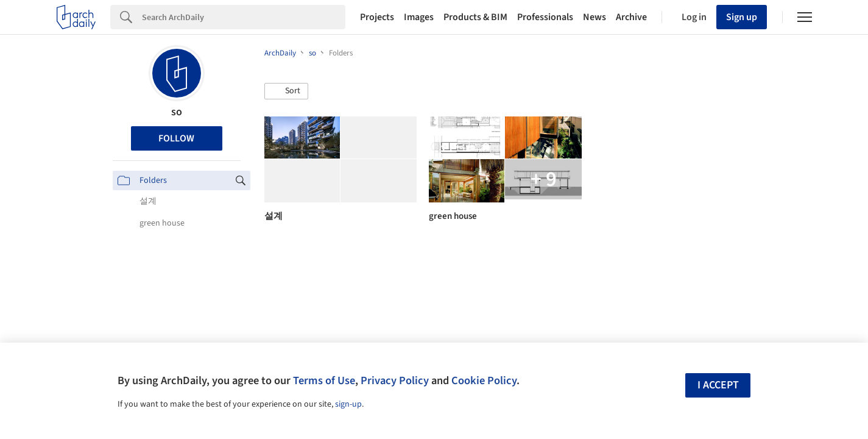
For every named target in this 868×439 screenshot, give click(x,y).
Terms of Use (324, 380)
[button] (286, 91)
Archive (631, 17)
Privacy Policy (395, 380)
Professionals (545, 17)
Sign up (742, 17)
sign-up (348, 404)
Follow (176, 138)
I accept (718, 385)
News (595, 17)
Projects (377, 17)
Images (419, 17)
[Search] (244, 17)
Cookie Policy (484, 380)
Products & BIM (475, 17)
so (177, 112)
